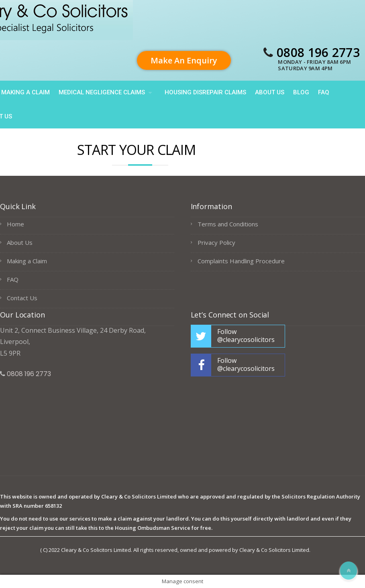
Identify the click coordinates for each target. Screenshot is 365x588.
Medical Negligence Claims (102, 92)
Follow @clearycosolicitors (246, 336)
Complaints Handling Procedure (241, 261)
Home (15, 224)
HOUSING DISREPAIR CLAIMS (205, 92)
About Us (270, 92)
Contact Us (22, 298)
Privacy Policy (216, 242)
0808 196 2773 (318, 52)
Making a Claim (27, 261)
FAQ (324, 92)
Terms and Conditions (228, 224)
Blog (301, 92)
